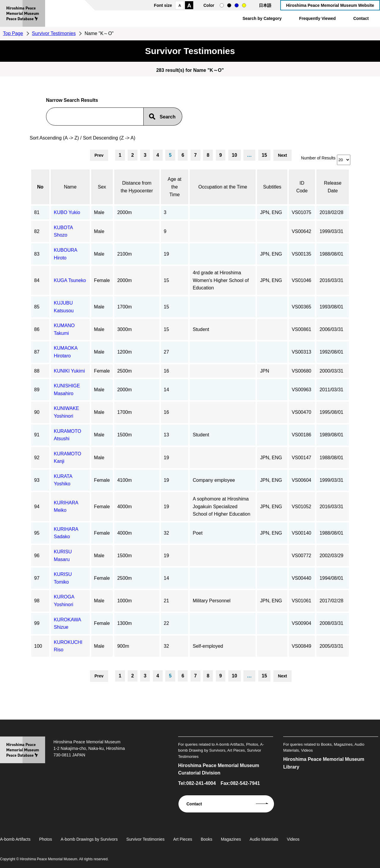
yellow (244, 5)
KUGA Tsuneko (70, 280)
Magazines (231, 839)
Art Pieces (183, 839)
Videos (293, 839)
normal (222, 5)
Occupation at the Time (223, 187)
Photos (46, 839)
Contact (361, 18)
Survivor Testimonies (54, 33)
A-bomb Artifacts (15, 839)
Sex (102, 187)
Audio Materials (264, 839)
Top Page (13, 33)
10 (235, 155)
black (229, 5)
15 (265, 155)
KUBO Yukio (67, 212)
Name (70, 187)
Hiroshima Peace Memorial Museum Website (330, 5)
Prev (99, 155)
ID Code (302, 187)
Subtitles (272, 187)
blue (237, 5)
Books (206, 839)
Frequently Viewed (317, 18)
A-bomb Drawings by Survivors (89, 839)
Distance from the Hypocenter (137, 187)
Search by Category (262, 18)
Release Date (333, 187)
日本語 (265, 5)
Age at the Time (175, 187)
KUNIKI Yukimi (69, 371)
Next (282, 155)
